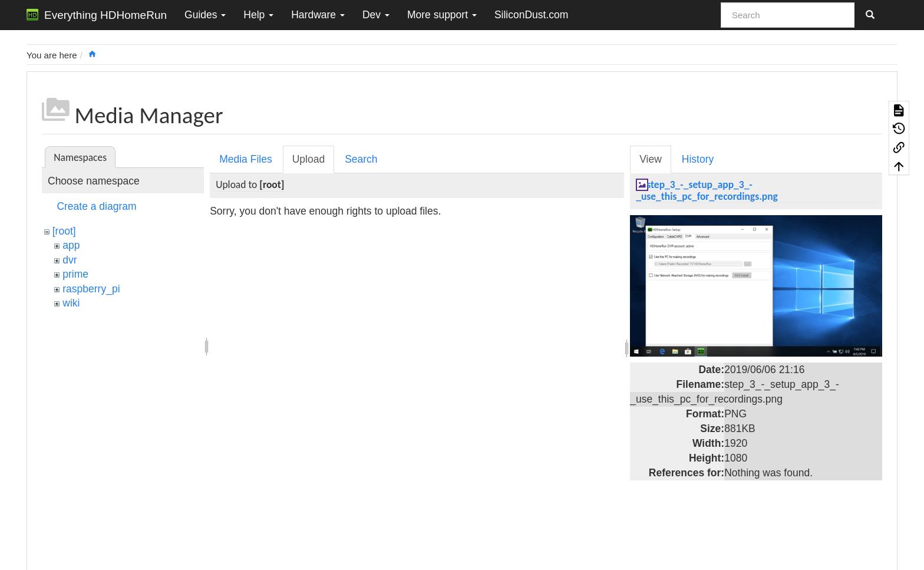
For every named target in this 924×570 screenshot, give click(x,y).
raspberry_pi (91, 289)
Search (361, 159)
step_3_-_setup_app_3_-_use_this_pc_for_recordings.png (707, 190)
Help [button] (258, 15)
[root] (64, 231)
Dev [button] (376, 15)
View (651, 159)
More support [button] (442, 15)
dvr (70, 260)
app (71, 245)
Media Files (245, 159)
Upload (308, 159)
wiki (71, 303)
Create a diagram (96, 206)
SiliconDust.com (531, 15)
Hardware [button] (318, 15)
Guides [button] (205, 15)
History (698, 159)
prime (75, 274)
